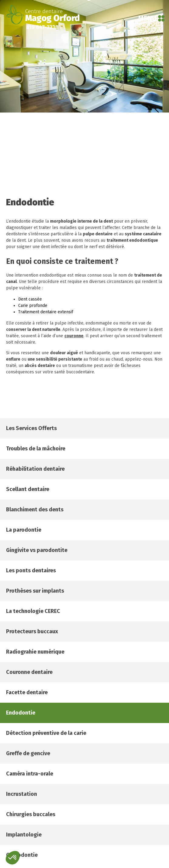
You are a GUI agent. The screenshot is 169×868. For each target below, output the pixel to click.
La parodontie (24, 530)
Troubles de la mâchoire (36, 449)
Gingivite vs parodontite (37, 550)
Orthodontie (22, 855)
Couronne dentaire (29, 672)
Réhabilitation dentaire (35, 469)
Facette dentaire (27, 692)
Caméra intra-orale (30, 774)
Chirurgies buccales (31, 814)
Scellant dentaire (28, 489)
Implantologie (24, 835)
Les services (31, 428)
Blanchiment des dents (35, 510)
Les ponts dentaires (31, 570)
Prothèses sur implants (35, 591)
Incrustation (22, 794)
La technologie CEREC (33, 611)
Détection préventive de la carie (46, 733)
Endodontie (21, 713)
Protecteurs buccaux (32, 631)
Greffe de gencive (28, 753)
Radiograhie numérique (35, 652)
